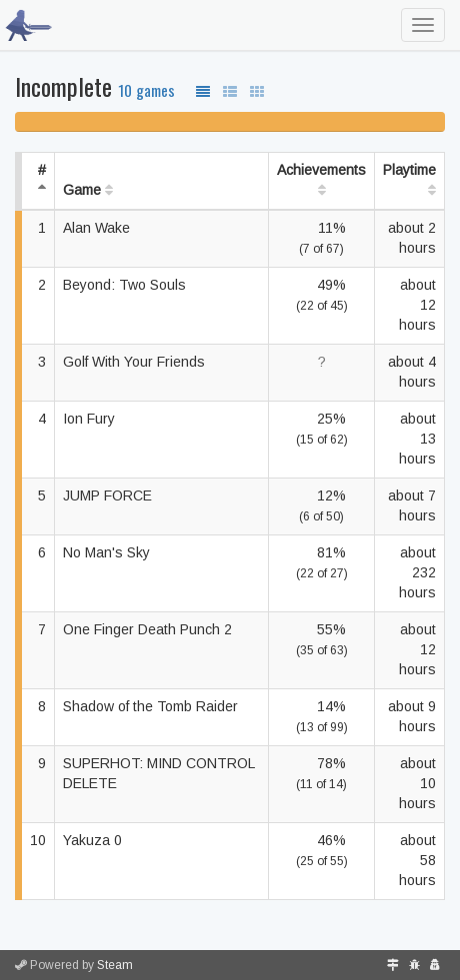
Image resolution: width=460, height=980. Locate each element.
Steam (115, 965)
